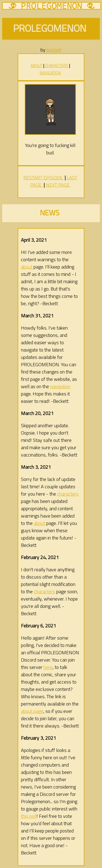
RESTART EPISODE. (43, 178)
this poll (29, 816)
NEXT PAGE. (58, 185)
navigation (60, 386)
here (48, 667)
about (27, 267)
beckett (54, 50)
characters (68, 494)
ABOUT (36, 66)
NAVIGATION (50, 73)
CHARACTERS (57, 66)
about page (32, 711)
